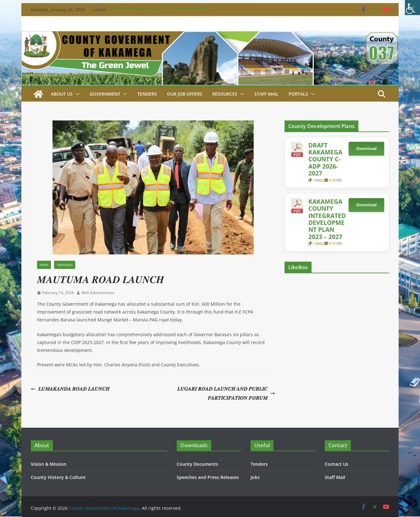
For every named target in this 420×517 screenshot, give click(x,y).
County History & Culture (58, 477)
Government (105, 94)
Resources (225, 94)
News (44, 265)
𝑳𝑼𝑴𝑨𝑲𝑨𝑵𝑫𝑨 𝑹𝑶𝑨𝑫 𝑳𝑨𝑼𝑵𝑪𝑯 (70, 389)
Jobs (255, 477)
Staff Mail (335, 477)
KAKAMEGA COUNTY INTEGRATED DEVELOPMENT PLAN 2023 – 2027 (327, 219)
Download (366, 149)
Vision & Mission (49, 464)
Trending (65, 265)
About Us (62, 94)
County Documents (197, 464)
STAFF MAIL (266, 94)
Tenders (147, 94)
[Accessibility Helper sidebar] (412, 8)
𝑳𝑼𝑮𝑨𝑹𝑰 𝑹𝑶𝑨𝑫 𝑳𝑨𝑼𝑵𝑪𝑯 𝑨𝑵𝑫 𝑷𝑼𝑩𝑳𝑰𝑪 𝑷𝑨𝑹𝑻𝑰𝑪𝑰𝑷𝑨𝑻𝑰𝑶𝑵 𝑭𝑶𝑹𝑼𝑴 (226, 393)
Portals (298, 94)
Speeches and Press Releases (208, 477)
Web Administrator (98, 293)
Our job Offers (185, 94)
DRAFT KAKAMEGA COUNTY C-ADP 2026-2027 (325, 159)
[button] (76, 94)
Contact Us (337, 464)
